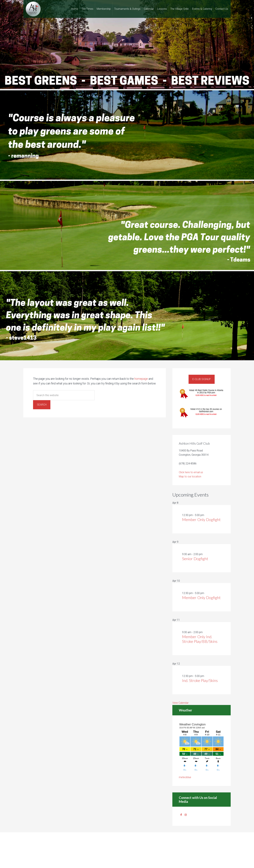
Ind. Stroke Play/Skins (200, 680)
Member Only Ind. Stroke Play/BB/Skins (200, 639)
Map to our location (190, 476)
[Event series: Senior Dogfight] (204, 554)
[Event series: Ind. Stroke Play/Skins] (206, 676)
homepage (141, 379)
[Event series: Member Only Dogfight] (206, 515)
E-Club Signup (202, 379)
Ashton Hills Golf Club (33, 9)
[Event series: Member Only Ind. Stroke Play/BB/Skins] (204, 632)
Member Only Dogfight (201, 519)
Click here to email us (191, 472)
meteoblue (185, 777)
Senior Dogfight (195, 559)
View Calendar (180, 703)
